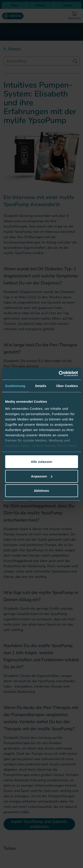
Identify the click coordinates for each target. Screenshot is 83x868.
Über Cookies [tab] (67, 386)
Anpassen (42, 476)
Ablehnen (41, 491)
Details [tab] (41, 386)
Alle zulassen (41, 462)
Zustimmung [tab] (15, 386)
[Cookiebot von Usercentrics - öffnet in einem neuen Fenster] (59, 374)
